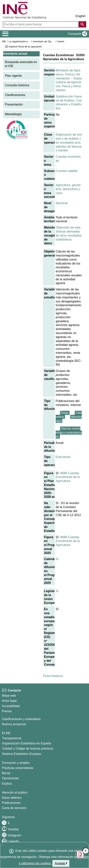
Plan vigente (13, 76)
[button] (77, 34)
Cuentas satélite (67, 171)
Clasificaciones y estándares (21, 719)
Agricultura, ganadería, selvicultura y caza (68, 189)
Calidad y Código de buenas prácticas (28, 749)
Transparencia (12, 738)
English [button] (81, 16)
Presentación (14, 104)
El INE (6, 733)
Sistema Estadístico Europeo (21, 754)
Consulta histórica (17, 85)
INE (4, 41)
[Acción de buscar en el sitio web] (82, 24)
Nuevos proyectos (14, 724)
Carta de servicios (14, 808)
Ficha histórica (53, 676)
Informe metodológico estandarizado (69, 433)
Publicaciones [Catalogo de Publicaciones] (11, 803)
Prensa (7, 711)
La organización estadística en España (30, 41)
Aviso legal (9, 701)
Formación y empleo (16, 763)
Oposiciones (10, 778)
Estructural (63, 457)
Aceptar (61, 863)
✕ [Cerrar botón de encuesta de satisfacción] (86, 851)
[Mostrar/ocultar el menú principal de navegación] (5, 34)
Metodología (13, 114)
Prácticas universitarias (18, 768)
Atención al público (15, 792)
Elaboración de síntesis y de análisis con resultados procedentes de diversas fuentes (69, 142)
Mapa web (9, 696)
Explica (7, 784)
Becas (6, 773)
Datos (65, 413)
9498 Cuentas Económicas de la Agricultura (68, 477)
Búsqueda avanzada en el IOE (21, 64)
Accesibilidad (11, 706)
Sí (57, 559)
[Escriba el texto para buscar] (41, 24)
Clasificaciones (15, 95)
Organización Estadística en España (26, 743)
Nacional (62, 203)
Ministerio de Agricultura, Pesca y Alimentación (68, 74)
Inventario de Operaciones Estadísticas (54, 41)
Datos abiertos (12, 798)
